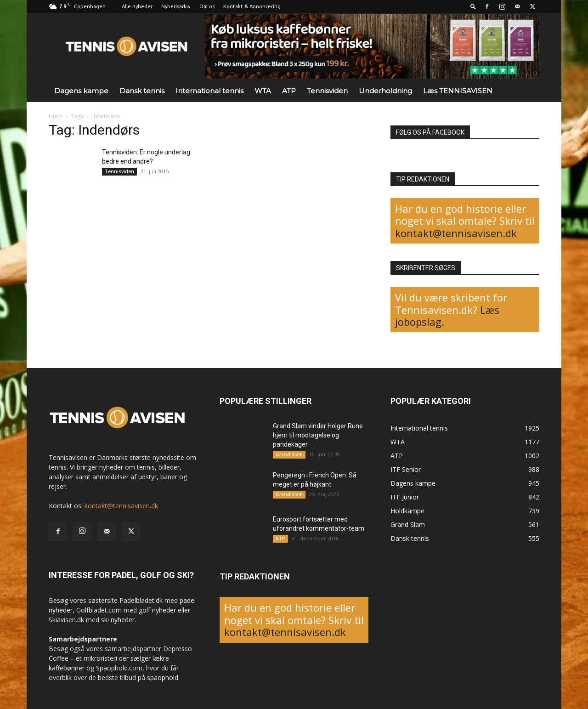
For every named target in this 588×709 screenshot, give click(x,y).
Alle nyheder (137, 6)
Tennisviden (327, 91)
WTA (263, 91)
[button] (473, 6)
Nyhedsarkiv (176, 6)
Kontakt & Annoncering (252, 6)
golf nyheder (157, 610)
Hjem (56, 116)
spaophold (163, 678)
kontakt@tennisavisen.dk (456, 233)
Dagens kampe (81, 91)
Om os (207, 6)
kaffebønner (67, 668)
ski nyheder (118, 620)
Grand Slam (289, 454)
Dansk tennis (142, 91)
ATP (289, 91)
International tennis (209, 91)
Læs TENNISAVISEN (458, 91)
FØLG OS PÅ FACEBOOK (430, 132)
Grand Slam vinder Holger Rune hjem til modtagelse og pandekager (318, 435)
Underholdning (385, 91)
